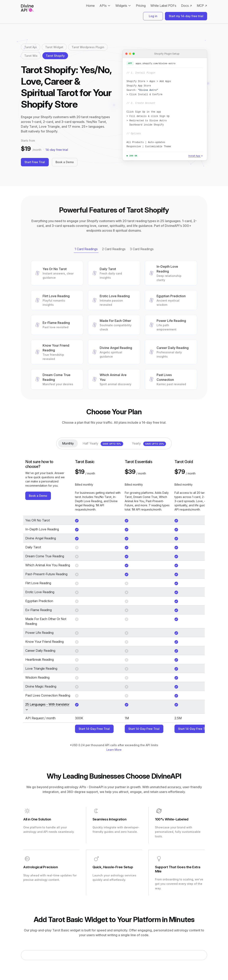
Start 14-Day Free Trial (94, 729)
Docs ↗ (187, 6)
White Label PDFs (163, 6)
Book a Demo (65, 162)
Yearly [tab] (149, 444)
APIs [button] (103, 6)
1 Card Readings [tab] (86, 249)
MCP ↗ (202, 6)
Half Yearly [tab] (103, 444)
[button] (57, 273)
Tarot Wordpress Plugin (88, 47)
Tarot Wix (31, 56)
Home (90, 6)
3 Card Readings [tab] (142, 249)
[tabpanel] (114, 325)
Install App (196, 156)
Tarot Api (31, 47)
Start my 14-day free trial (186, 16)
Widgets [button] (121, 6)
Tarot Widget (54, 47)
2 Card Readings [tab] (114, 249)
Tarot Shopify (55, 56)
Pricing (141, 6)
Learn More (114, 750)
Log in (153, 16)
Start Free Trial (35, 162)
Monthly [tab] (68, 443)
